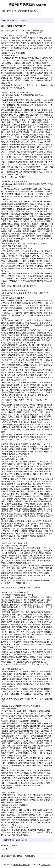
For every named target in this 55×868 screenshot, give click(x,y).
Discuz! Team (46, 865)
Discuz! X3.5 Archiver (21, 865)
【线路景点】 (12, 11)
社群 (3, 11)
